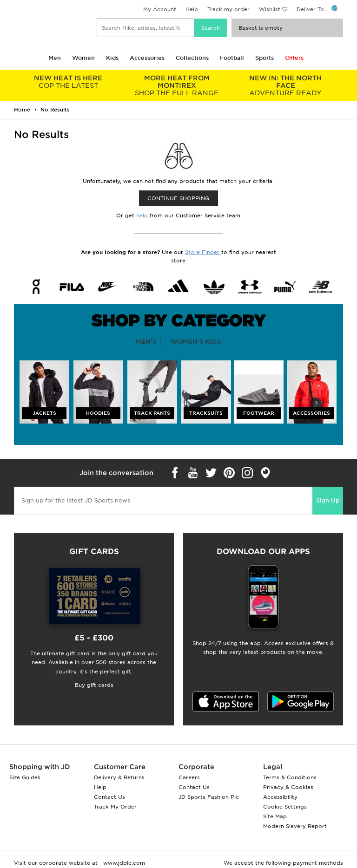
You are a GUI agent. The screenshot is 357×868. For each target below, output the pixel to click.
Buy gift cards (94, 685)
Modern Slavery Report (295, 826)
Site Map (275, 816)
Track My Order (115, 807)
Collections (192, 58)
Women (83, 58)
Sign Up (328, 500)
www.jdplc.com (123, 863)
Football (232, 58)
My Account (160, 9)
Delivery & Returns (119, 777)
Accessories (147, 58)
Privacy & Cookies (288, 787)
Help (192, 9)
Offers (294, 58)
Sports (264, 58)
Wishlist (270, 9)
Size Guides (25, 777)
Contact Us (109, 797)
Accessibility (280, 797)
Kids (112, 58)
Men (55, 58)
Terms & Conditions (290, 777)
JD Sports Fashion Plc (209, 797)
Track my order (228, 9)
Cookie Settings (285, 807)
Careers (189, 777)
